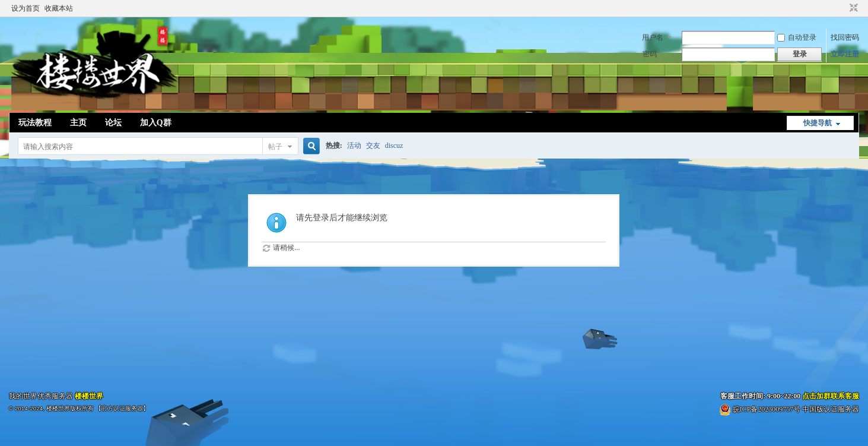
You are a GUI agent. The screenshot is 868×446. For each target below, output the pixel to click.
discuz (394, 145)
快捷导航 (818, 123)
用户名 (653, 37)
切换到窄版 (852, 8)
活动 (354, 145)
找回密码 (845, 37)
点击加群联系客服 (831, 396)
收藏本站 (59, 8)
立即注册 (845, 54)
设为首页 (26, 8)
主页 (78, 123)
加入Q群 (156, 123)
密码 (650, 54)
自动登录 (797, 37)
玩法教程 (35, 123)
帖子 (275, 147)
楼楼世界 (89, 396)
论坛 (113, 123)
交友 (373, 145)
